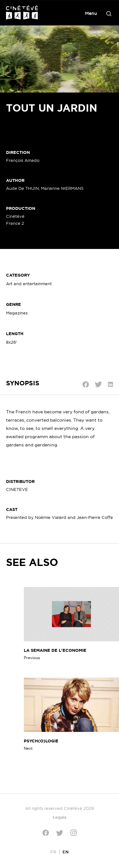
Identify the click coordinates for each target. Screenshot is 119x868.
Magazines (17, 313)
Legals (60, 817)
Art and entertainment (29, 284)
